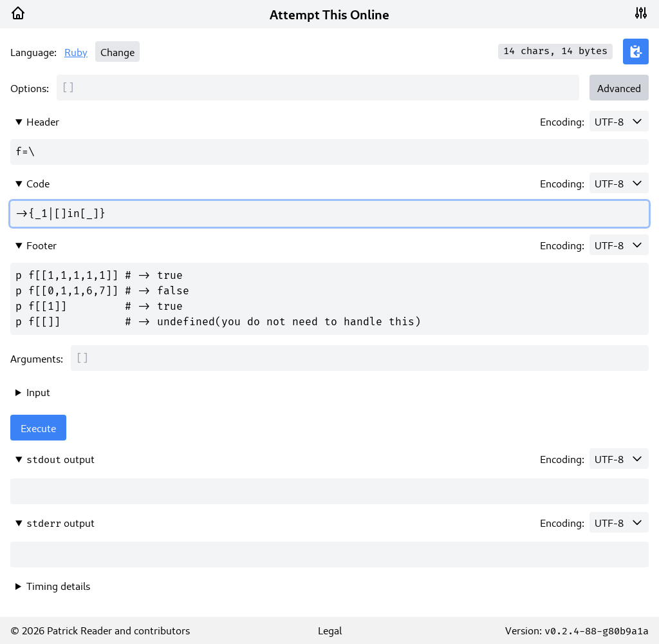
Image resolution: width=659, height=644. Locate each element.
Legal (330, 630)
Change (117, 52)
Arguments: (37, 358)
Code (38, 183)
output (60, 459)
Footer (42, 245)
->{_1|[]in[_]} (329, 214)
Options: (30, 88)
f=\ (329, 152)
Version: (577, 630)
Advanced (619, 88)
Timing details (58, 585)
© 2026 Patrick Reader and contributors (100, 630)
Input (38, 392)
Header (43, 121)
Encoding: (562, 121)
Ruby (76, 52)
